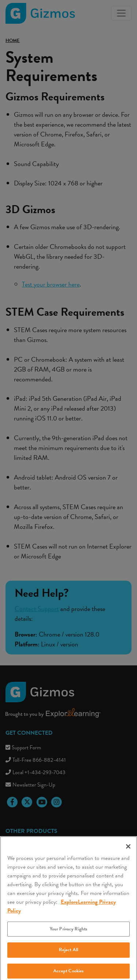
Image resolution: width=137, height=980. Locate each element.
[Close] (128, 851)
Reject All (68, 954)
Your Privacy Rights (68, 933)
